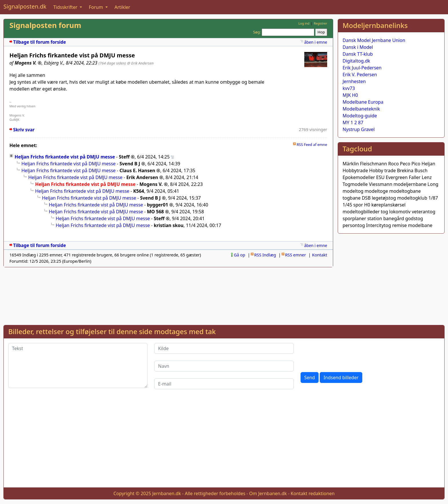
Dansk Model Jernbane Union (374, 40)
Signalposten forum (45, 25)
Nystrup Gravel (359, 129)
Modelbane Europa (363, 102)
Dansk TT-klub (358, 54)
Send (310, 378)
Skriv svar (24, 130)
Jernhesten (354, 81)
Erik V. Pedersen (360, 75)
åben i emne (316, 42)
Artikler (122, 7)
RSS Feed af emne (312, 144)
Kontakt (320, 255)
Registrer (320, 23)
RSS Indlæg (265, 255)
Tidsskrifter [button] (66, 7)
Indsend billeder (341, 378)
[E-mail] (224, 384)
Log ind (304, 23)
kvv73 (349, 88)
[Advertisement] (391, 278)
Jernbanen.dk (167, 493)
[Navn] (224, 366)
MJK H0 (350, 95)
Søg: (257, 32)
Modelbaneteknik (361, 109)
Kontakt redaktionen (313, 493)
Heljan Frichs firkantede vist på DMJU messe (65, 157)
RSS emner (296, 255)
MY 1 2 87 (353, 123)
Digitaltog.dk (356, 61)
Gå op (239, 255)
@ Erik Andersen (140, 63)
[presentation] (344, 354)
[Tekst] (78, 366)
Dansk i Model (358, 47)
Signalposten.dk (25, 6)
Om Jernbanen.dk (268, 493)
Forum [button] (97, 7)
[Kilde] (224, 348)
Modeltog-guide (360, 116)
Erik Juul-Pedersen (362, 68)
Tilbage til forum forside (40, 42)
